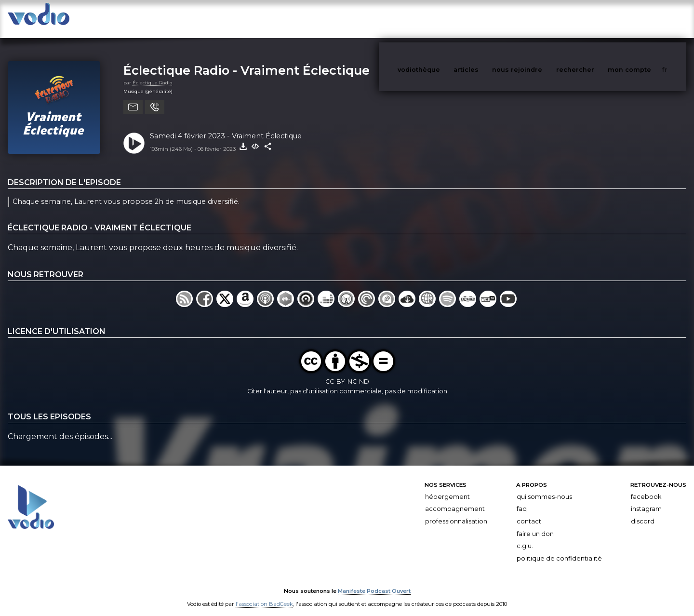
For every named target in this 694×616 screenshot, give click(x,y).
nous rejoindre (537, 19)
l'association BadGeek (264, 595)
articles (488, 19)
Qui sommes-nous (544, 487)
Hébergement (447, 487)
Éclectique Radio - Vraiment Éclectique (247, 60)
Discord (643, 512)
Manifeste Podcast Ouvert (374, 581)
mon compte (645, 19)
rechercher (593, 19)
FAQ (522, 499)
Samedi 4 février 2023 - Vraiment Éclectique (226, 126)
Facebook (646, 487)
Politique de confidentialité (559, 549)
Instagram (646, 499)
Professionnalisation (456, 512)
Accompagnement (455, 499)
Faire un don (535, 524)
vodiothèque (442, 19)
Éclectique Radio (152, 73)
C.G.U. (525, 536)
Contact (529, 512)
